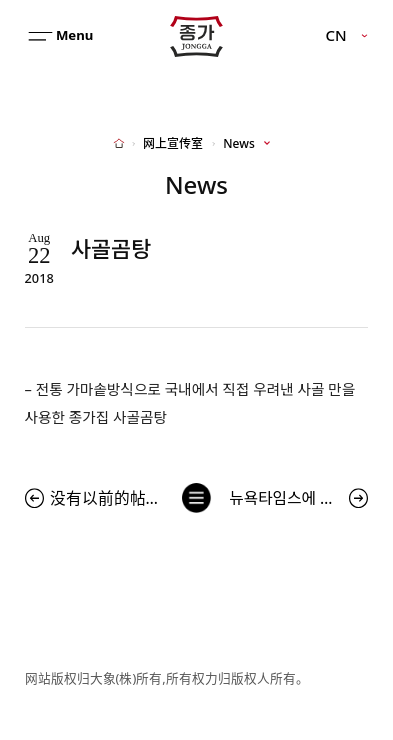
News (238, 144)
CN (336, 36)
